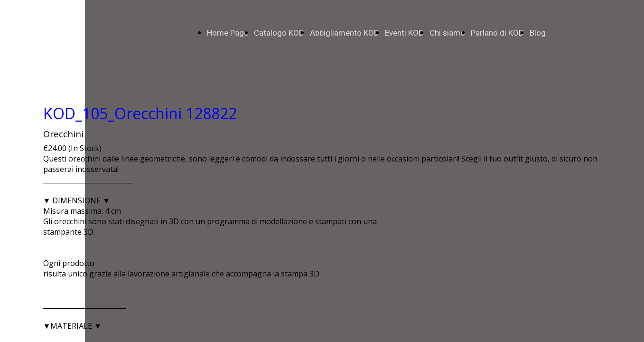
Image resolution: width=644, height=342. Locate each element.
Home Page (228, 33)
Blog (538, 33)
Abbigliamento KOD (345, 33)
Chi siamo (447, 33)
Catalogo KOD (279, 33)
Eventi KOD (404, 33)
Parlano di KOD (497, 33)
